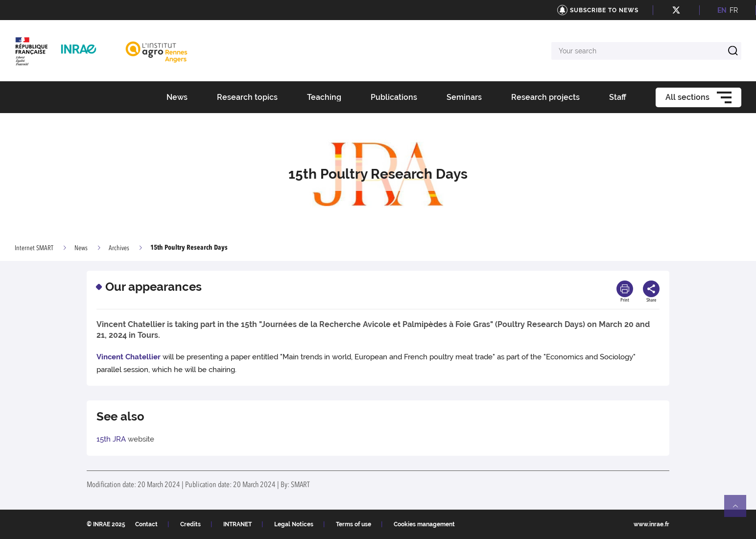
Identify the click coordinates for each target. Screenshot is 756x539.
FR (734, 10)
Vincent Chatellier (129, 357)
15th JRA (111, 439)
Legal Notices (294, 524)
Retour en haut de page (739, 510)
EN (722, 10)
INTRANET (237, 524)
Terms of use (354, 524)
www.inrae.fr (651, 524)
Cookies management (424, 524)
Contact (146, 524)
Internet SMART (34, 248)
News (81, 248)
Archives (119, 248)
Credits (190, 524)
